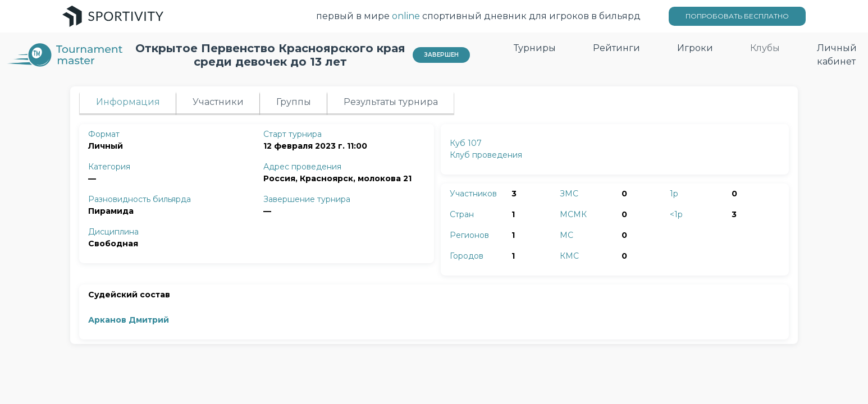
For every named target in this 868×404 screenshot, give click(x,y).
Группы (294, 102)
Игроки (695, 48)
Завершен (441, 55)
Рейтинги (616, 48)
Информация (128, 102)
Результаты (391, 102)
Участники (218, 102)
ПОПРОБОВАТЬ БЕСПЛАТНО (737, 16)
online (406, 16)
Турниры (535, 48)
